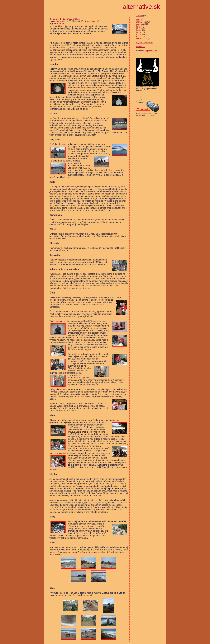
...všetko (140, 16)
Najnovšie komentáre (145, 43)
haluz (138, 26)
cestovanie (140, 24)
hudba (139, 30)
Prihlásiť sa (141, 47)
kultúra (139, 36)
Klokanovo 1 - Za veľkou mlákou (65, 19)
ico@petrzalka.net (150, 51)
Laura (58, 21)
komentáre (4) (93, 21)
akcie (138, 20)
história (139, 28)
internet (139, 32)
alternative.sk (141, 22)
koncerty (140, 34)
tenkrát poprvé (142, 38)
